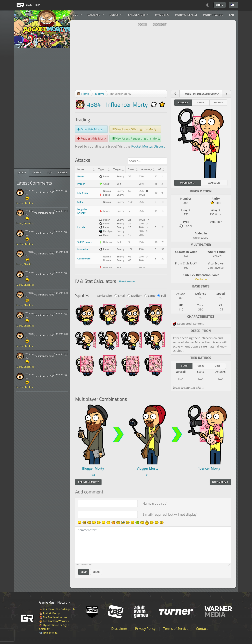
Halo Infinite (48, 633)
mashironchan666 (44, 192)
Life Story (83, 193)
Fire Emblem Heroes (53, 617)
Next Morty (220, 482)
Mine (217, 366)
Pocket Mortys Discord (148, 146)
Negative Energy (82, 211)
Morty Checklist (25, 203)
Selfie (80, 202)
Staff (184, 366)
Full (162, 296)
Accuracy (146, 169)
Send (84, 572)
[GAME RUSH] (29, 5)
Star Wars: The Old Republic (57, 609)
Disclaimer (119, 629)
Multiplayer (188, 183)
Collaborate (84, 259)
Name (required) (155, 503)
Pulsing (218, 102)
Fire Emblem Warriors (54, 621)
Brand (81, 176)
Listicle (81, 227)
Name (81, 169)
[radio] (22, 173)
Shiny (201, 102)
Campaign (214, 183)
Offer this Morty (90, 129)
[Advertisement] (44, 108)
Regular (183, 102)
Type (101, 169)
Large (150, 296)
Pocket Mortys (50, 613)
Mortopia (201, 279)
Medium (135, 296)
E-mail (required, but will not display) (170, 514)
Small (120, 296)
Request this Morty (92, 138)
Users (201, 366)
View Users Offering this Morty (134, 129)
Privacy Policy (145, 629)
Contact (202, 629)
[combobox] (201, 94)
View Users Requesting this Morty (136, 138)
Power (131, 169)
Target (117, 169)
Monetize (83, 249)
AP (160, 169)
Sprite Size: (105, 296)
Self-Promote (85, 242)
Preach (81, 184)
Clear (96, 572)
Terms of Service (176, 629)
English (232, 5)
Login (220, 5)
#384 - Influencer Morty (117, 104)
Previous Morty (88, 482)
